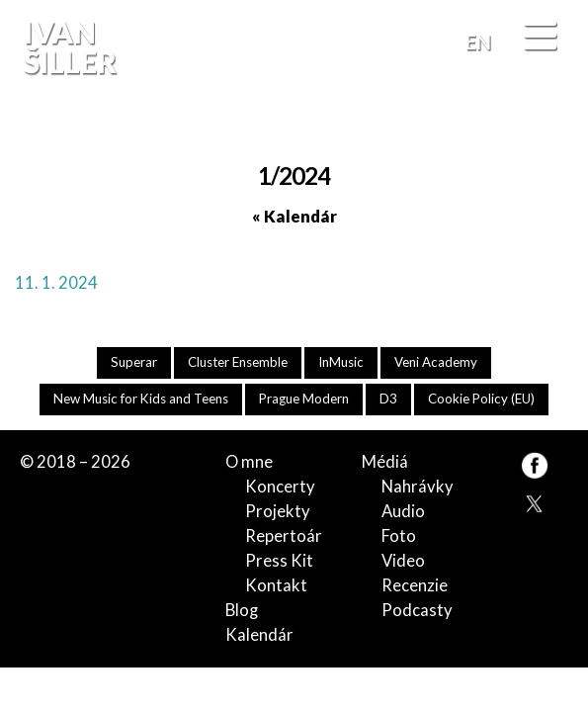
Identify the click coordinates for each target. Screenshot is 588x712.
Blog (242, 610)
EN (478, 42)
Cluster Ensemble (238, 362)
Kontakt (276, 585)
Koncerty (280, 487)
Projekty (278, 511)
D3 (388, 399)
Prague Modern (304, 399)
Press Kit (279, 561)
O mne (249, 462)
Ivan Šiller (68, 47)
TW (534, 501)
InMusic (341, 362)
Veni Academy (436, 362)
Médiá (385, 462)
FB (551, 125)
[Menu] (540, 38)
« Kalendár (294, 217)
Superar (134, 362)
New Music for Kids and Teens (141, 399)
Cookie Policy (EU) (481, 399)
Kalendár (259, 635)
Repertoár (284, 536)
